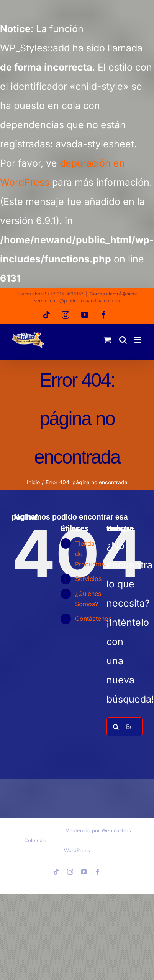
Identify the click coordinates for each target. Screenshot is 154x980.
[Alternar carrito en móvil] (108, 340)
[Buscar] (116, 727)
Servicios (88, 579)
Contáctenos (93, 619)
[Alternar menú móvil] (138, 340)
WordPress (77, 850)
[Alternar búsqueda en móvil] (123, 340)
